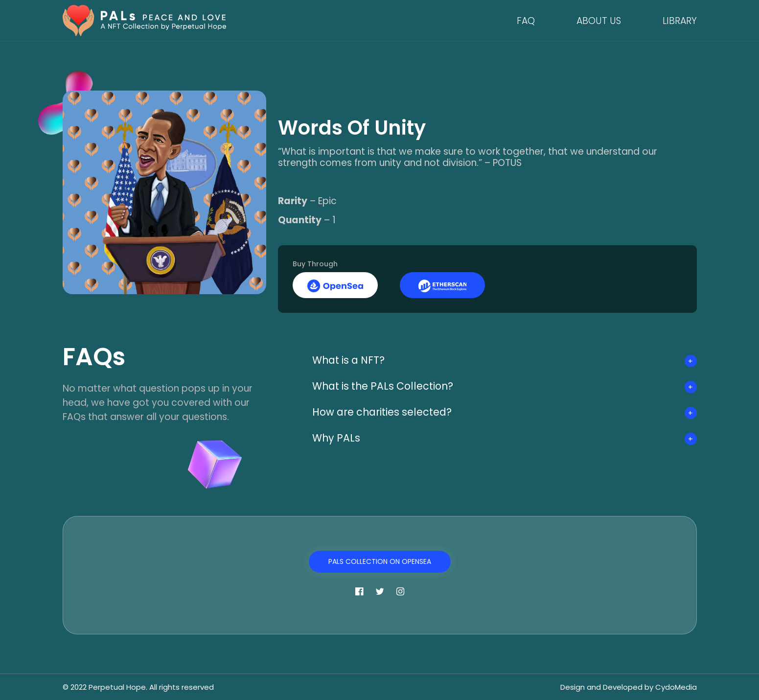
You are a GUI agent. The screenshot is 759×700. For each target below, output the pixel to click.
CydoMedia (676, 687)
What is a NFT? (350, 360)
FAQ (526, 21)
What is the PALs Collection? (385, 386)
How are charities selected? (384, 412)
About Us (599, 21)
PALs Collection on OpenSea (380, 561)
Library (680, 21)
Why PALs (337, 438)
